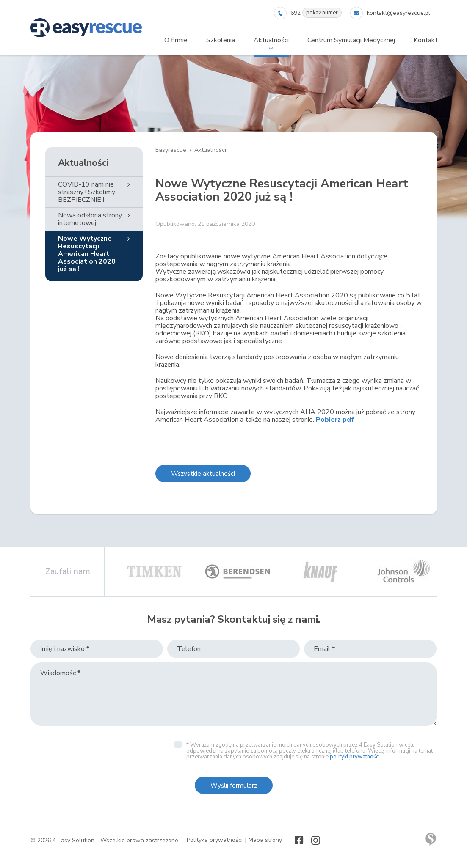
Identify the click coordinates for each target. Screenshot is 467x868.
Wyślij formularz (234, 786)
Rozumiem (235, 861)
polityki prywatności (355, 757)
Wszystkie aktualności (203, 474)
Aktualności (83, 163)
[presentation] (95, 751)
